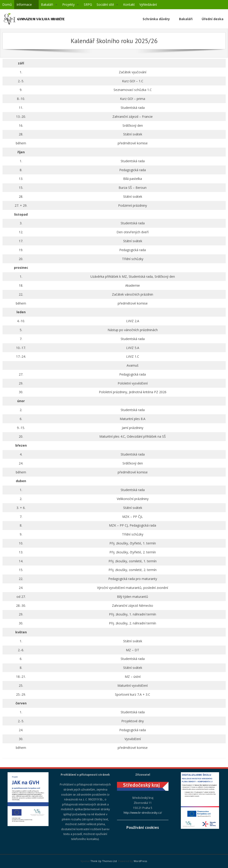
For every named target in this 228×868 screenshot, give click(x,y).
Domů (7, 4)
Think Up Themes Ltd (104, 861)
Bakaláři (49, 5)
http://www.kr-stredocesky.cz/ (143, 813)
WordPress (140, 861)
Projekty (71, 5)
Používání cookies (143, 827)
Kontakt (129, 4)
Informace (26, 5)
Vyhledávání (148, 4)
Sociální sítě (108, 5)
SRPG (88, 4)
